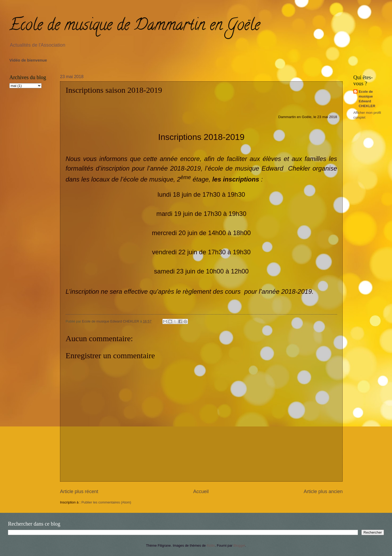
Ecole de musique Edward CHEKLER (367, 99)
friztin (211, 545)
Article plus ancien (323, 491)
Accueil (201, 491)
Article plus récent (79, 491)
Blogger (239, 545)
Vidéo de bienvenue (28, 60)
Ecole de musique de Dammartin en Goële (135, 26)
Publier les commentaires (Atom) (106, 502)
